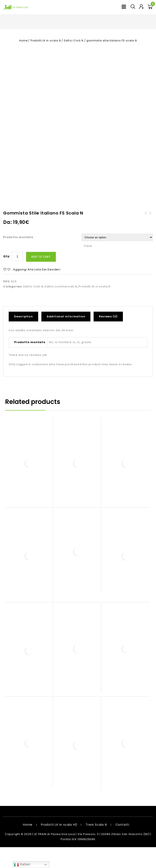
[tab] (25, 337)
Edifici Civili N (74, 40)
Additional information (66, 337)
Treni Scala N (96, 845)
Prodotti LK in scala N (46, 40)
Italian (22, 865)
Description (23, 337)
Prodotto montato (18, 258)
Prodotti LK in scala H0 (59, 845)
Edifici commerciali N (61, 307)
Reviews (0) (108, 337)
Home (23, 40)
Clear (88, 267)
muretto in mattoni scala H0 (146, 236)
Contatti (122, 845)
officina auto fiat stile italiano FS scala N (150, 239)
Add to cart (41, 278)
